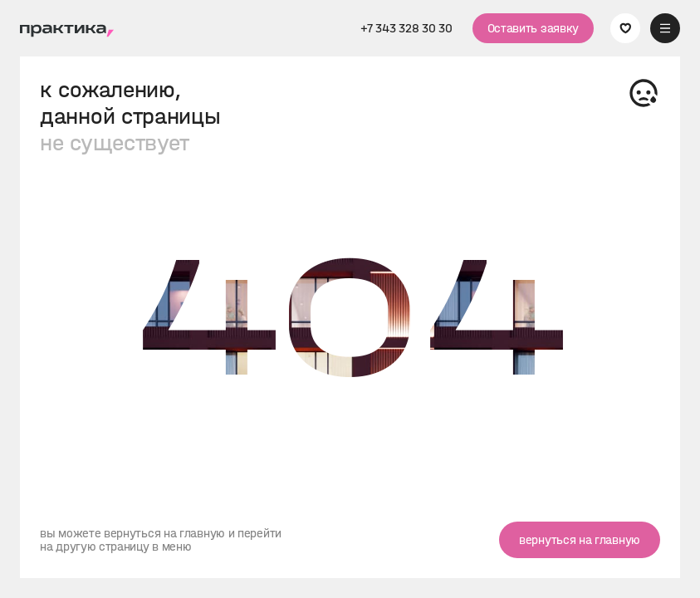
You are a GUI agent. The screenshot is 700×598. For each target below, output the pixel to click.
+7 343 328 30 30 (406, 28)
